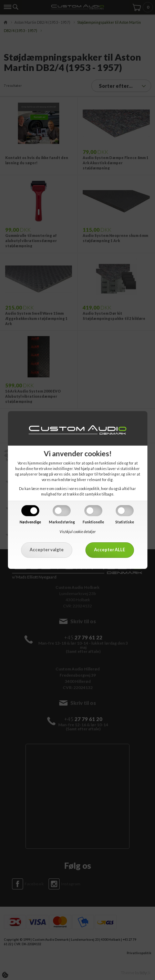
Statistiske (125, 522)
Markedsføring (62, 522)
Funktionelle (93, 522)
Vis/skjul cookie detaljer (78, 532)
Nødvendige (30, 522)
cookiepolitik (89, 489)
